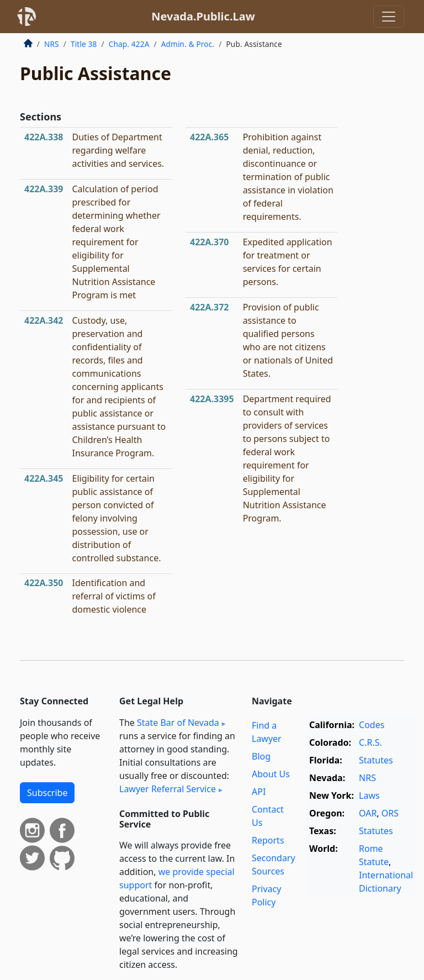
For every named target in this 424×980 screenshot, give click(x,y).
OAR (368, 813)
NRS (52, 44)
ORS (390, 813)
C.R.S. (370, 742)
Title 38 (84, 44)
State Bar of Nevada (178, 723)
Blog (261, 756)
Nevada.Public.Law (203, 16)
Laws (369, 795)
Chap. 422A (129, 44)
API (259, 792)
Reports (268, 840)
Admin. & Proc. (188, 44)
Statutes (376, 760)
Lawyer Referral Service (168, 789)
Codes (372, 725)
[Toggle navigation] (389, 17)
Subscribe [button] (47, 793)
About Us (271, 774)
